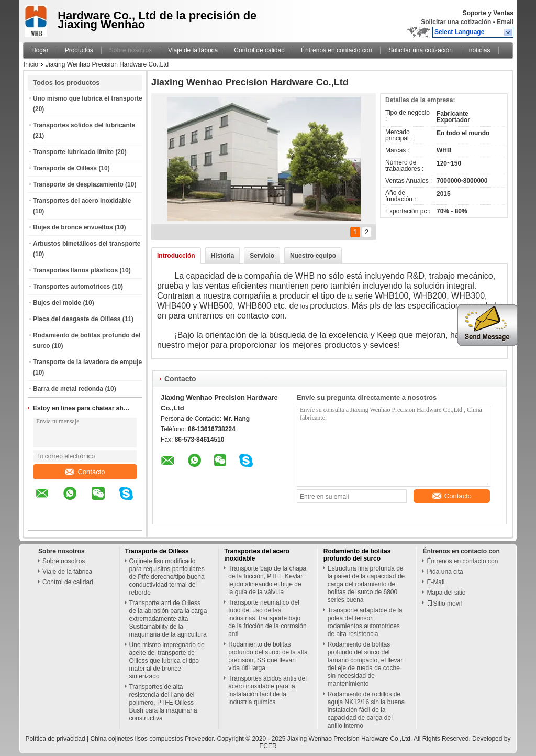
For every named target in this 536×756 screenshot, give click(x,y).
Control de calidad (259, 50)
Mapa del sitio (446, 593)
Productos (79, 50)
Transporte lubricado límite (73, 152)
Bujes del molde (57, 303)
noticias (480, 50)
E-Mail (435, 582)
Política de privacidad (55, 739)
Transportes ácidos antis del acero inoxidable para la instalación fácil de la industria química (267, 690)
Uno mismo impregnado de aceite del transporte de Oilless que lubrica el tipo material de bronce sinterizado (167, 661)
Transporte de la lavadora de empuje (87, 362)
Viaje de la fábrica (193, 50)
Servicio (262, 256)
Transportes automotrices (71, 287)
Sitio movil (444, 604)
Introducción (176, 256)
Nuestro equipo (313, 256)
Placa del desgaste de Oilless (77, 319)
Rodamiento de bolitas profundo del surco (357, 555)
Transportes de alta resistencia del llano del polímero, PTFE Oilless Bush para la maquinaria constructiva (163, 703)
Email (505, 22)
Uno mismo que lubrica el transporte (88, 98)
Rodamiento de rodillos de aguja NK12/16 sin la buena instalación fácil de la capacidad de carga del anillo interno (366, 710)
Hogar (40, 50)
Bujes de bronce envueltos (73, 227)
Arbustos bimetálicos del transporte (87, 244)
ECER (268, 746)
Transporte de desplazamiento (78, 184)
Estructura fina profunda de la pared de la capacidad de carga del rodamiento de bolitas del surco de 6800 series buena (366, 584)
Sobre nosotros (131, 50)
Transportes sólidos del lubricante (84, 125)
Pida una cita (445, 572)
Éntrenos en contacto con (337, 50)
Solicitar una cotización (456, 22)
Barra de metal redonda (68, 389)
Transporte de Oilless (65, 168)
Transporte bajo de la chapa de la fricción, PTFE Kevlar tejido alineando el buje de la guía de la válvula (267, 580)
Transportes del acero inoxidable (82, 201)
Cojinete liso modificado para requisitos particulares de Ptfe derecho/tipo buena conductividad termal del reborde (167, 577)
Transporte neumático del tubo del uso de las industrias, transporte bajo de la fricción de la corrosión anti (267, 618)
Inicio (31, 64)
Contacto (85, 472)
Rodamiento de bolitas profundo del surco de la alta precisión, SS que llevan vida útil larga (268, 656)
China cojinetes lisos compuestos (136, 739)
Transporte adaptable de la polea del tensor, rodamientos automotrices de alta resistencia (365, 622)
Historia (223, 256)
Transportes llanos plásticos (75, 270)
